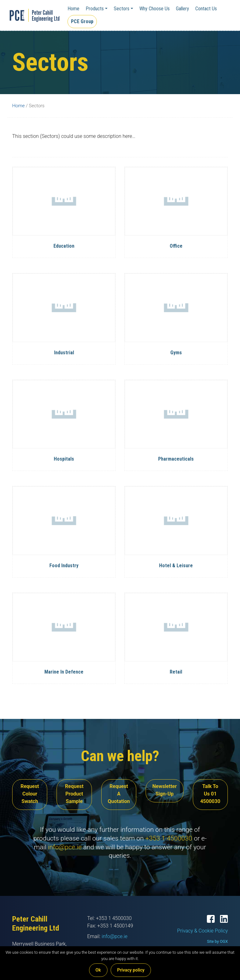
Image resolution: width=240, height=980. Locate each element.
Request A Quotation (119, 794)
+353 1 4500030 (169, 838)
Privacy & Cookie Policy (202, 931)
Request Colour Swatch (30, 794)
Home (73, 9)
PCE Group (82, 21)
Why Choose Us (155, 9)
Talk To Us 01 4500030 (210, 794)
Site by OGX (217, 941)
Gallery (182, 9)
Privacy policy (131, 970)
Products (95, 9)
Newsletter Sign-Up (164, 790)
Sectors (122, 9)
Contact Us (206, 9)
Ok (98, 970)
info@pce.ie (65, 847)
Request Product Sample (74, 794)
